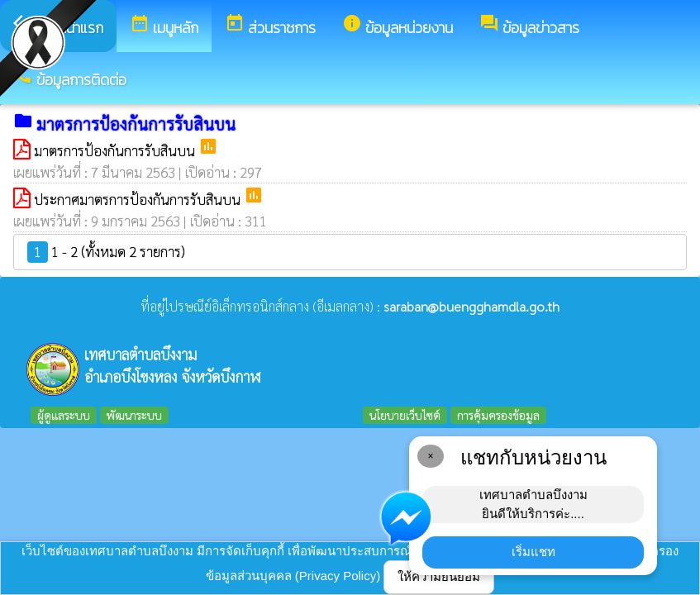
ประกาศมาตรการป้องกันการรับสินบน (139, 199)
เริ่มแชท (533, 552)
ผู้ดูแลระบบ (64, 415)
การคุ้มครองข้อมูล (498, 415)
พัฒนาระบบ (134, 415)
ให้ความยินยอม (439, 576)
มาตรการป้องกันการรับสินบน (116, 150)
